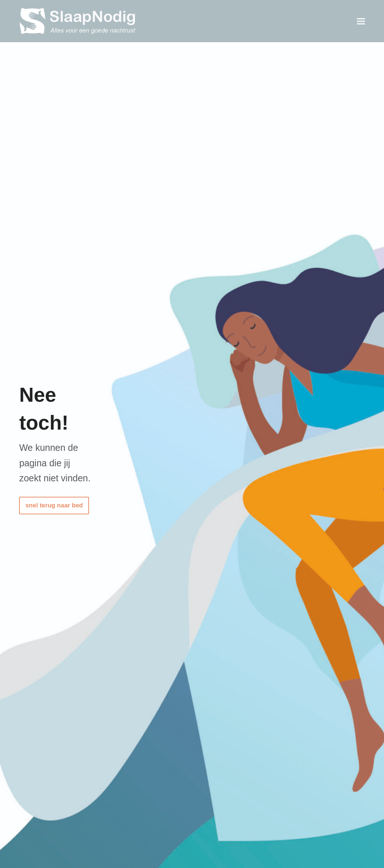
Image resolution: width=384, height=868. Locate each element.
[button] (361, 21)
